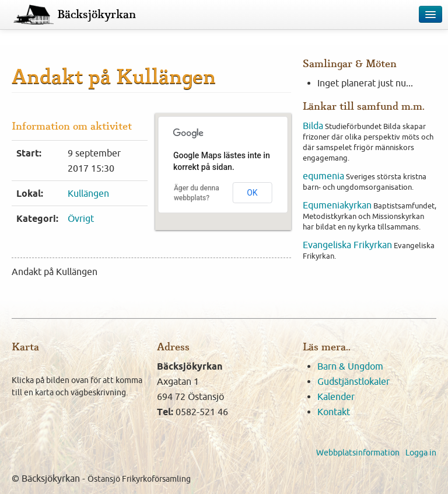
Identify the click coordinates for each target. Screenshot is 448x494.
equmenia (323, 176)
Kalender (336, 396)
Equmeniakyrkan (337, 205)
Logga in (421, 453)
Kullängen (88, 193)
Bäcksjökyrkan (97, 15)
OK (252, 193)
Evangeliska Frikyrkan (347, 245)
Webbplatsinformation (358, 453)
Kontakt (334, 412)
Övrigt (81, 218)
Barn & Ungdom (350, 366)
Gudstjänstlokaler (353, 381)
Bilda (313, 126)
